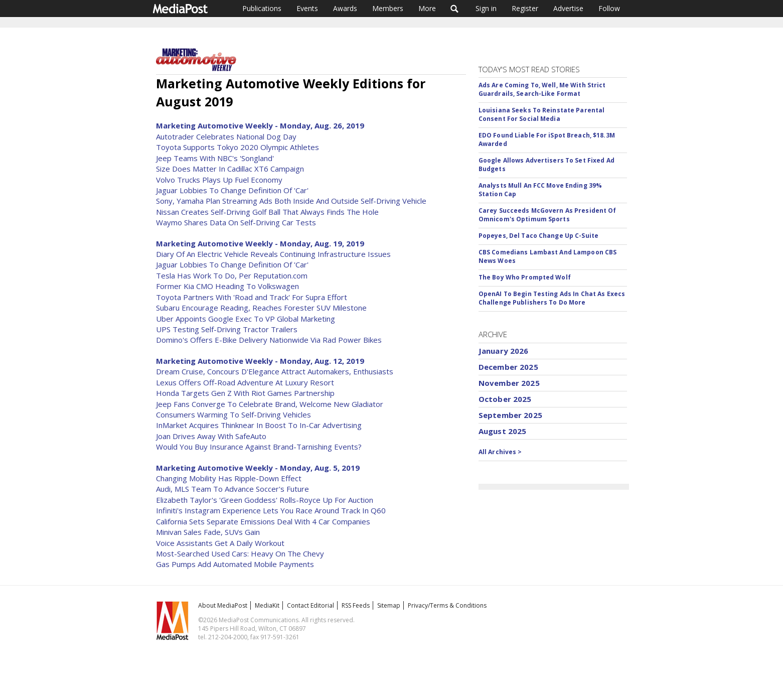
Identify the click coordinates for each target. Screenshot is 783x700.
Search (455, 9)
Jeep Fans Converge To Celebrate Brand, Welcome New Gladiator (270, 404)
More (427, 8)
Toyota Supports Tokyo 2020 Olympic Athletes (238, 147)
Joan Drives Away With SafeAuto (211, 436)
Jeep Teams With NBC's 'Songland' (215, 158)
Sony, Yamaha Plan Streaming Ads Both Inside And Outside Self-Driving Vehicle (291, 201)
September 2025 (510, 415)
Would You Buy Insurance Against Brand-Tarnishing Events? (259, 447)
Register (525, 8)
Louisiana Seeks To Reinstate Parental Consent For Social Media (541, 114)
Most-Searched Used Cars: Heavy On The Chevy (240, 553)
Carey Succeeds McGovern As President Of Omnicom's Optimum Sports (547, 215)
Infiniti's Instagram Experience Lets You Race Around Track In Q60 (271, 510)
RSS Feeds (356, 605)
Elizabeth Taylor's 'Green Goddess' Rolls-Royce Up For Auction (265, 500)
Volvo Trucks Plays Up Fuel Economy (219, 180)
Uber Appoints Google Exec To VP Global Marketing (246, 319)
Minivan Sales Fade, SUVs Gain (208, 532)
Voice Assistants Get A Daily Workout (220, 543)
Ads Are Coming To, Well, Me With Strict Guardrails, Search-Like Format (542, 89)
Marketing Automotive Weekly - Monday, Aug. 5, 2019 (258, 468)
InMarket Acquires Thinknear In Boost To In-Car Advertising (259, 425)
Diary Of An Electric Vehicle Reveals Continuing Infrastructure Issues (273, 254)
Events (307, 8)
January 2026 (504, 351)
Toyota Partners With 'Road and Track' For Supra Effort (252, 297)
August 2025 (503, 431)
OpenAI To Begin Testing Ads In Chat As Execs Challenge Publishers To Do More (552, 298)
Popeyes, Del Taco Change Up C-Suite (538, 236)
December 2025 (508, 367)
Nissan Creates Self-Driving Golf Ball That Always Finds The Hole (267, 212)
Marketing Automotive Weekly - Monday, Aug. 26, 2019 (260, 125)
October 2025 (505, 399)
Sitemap (389, 605)
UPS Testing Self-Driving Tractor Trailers (227, 329)
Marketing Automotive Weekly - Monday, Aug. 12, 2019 (260, 361)
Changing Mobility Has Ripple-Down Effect (229, 478)
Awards (345, 8)
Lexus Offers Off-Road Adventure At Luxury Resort (245, 382)
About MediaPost (223, 605)
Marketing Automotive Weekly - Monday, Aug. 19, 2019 (260, 243)
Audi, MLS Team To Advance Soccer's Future (232, 489)
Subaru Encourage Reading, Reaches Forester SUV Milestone (261, 308)
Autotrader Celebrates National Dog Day (226, 136)
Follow (609, 8)
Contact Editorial (310, 605)
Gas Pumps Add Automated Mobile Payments (235, 564)
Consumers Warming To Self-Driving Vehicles (233, 414)
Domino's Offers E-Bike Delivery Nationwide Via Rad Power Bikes (269, 340)
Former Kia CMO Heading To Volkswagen (227, 286)
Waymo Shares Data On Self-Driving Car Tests (236, 222)
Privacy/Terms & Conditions (447, 605)
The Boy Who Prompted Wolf (525, 277)
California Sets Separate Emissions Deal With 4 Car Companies (263, 521)
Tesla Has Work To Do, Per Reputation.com (232, 275)
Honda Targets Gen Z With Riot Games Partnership (245, 393)
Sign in (486, 8)
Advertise (568, 8)
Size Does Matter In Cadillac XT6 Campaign (230, 169)
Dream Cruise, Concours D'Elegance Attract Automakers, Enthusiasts (275, 371)
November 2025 (509, 383)
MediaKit (267, 605)
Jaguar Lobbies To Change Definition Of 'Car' (232, 190)
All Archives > (500, 452)
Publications (262, 8)
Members (388, 8)
